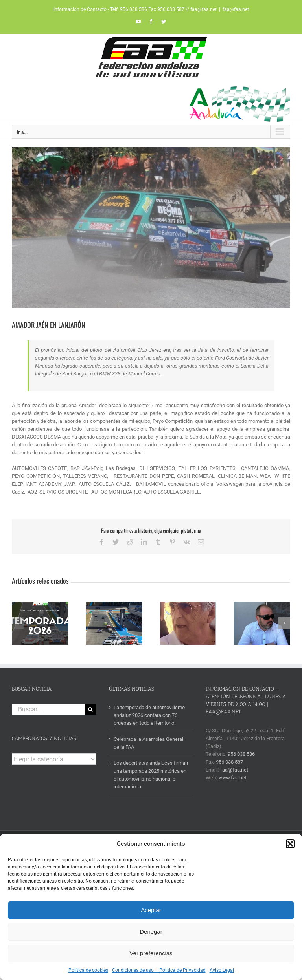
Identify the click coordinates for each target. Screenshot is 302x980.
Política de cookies (88, 970)
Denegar (151, 932)
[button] (290, 844)
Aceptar (151, 910)
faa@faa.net (236, 9)
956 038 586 (241, 754)
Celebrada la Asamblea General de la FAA (148, 743)
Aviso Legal (222, 970)
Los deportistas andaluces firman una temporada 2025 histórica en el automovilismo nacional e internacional (151, 775)
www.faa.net (232, 778)
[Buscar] (91, 709)
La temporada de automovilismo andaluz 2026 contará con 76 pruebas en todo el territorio (149, 715)
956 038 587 (229, 762)
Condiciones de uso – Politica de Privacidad (159, 970)
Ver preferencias (151, 953)
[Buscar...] (48, 709)
